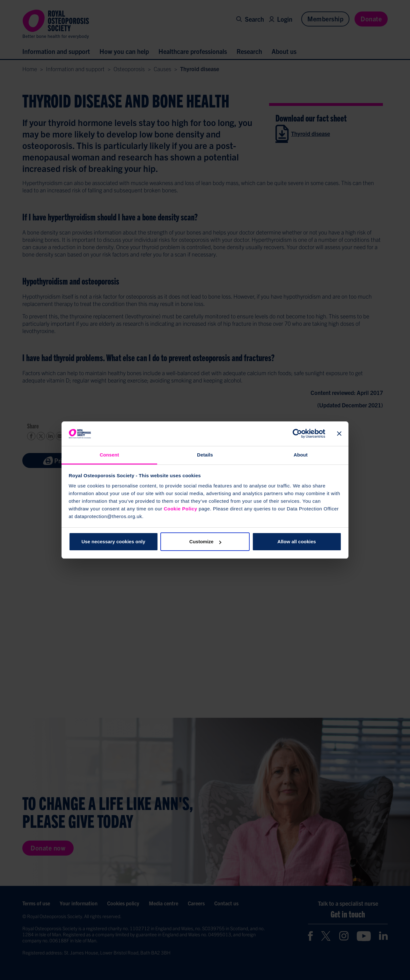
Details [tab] (205, 455)
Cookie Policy (181, 509)
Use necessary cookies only (113, 542)
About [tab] (301, 455)
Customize (205, 542)
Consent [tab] (110, 455)
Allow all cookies (297, 542)
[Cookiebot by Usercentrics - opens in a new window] (297, 434)
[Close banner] (339, 434)
